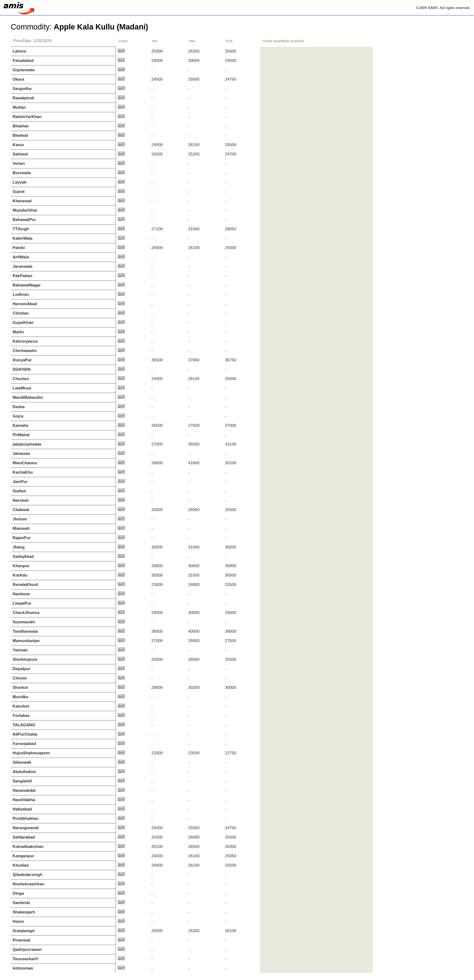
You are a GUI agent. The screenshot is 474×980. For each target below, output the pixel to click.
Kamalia (20, 425)
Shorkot (20, 687)
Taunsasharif (25, 959)
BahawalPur (24, 220)
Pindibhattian (26, 818)
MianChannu (25, 463)
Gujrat (19, 191)
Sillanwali (22, 762)
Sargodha (22, 89)
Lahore (19, 51)
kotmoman (23, 968)
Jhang (19, 547)
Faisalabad (23, 60)
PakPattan (22, 276)
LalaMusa (22, 388)
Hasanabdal (24, 790)
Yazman (20, 650)
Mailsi (18, 332)
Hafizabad (22, 809)
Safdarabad (24, 837)
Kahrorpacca (25, 341)
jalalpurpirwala (27, 444)
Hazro (18, 921)
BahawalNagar (27, 285)
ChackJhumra (26, 613)
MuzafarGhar (25, 210)
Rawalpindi (23, 98)
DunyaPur (22, 360)
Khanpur (21, 566)
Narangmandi (26, 828)
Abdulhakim (24, 772)
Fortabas (21, 715)
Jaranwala (22, 266)
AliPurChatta (25, 734)
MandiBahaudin (28, 397)
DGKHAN (22, 369)
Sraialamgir (24, 931)
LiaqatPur (22, 603)
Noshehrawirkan (28, 884)
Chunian (21, 379)
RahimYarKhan (27, 117)
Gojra (18, 416)
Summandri (24, 622)
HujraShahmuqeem (31, 753)
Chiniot (20, 678)
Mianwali (21, 528)
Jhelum (20, 519)
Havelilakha (24, 800)
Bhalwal (20, 135)
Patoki (19, 248)
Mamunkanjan (26, 641)
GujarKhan (23, 322)
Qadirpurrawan (27, 949)
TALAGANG (24, 725)
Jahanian (21, 453)
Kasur (18, 145)
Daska (19, 407)
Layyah (20, 182)
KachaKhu (23, 472)
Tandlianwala (25, 631)
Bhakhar (21, 126)
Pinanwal (21, 940)
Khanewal (22, 201)
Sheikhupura (25, 659)
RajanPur (22, 538)
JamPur (20, 482)
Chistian (21, 313)
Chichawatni (25, 351)
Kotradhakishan (28, 846)
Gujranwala (24, 70)
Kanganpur (23, 856)
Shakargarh (24, 912)
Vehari (19, 163)
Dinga (18, 893)
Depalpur (21, 669)
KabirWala (22, 238)
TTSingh (21, 229)
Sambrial (21, 903)
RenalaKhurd (25, 584)
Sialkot (19, 491)
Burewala (22, 173)
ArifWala (21, 257)
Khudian (21, 865)
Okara (18, 79)
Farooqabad (24, 744)
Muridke (20, 697)
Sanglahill (22, 781)
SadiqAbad (23, 556)
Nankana (21, 594)
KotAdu (20, 575)
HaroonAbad (25, 304)
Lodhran (21, 294)
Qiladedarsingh (27, 875)
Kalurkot (21, 706)
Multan (19, 107)
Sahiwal (20, 154)
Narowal (21, 500)
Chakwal (21, 510)
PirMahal (21, 435)
